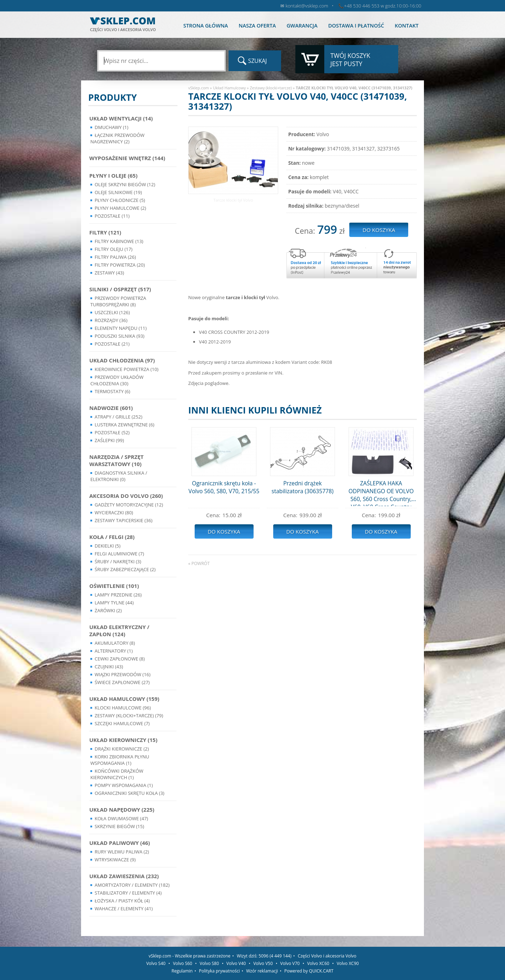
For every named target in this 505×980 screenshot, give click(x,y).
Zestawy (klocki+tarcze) (271, 88)
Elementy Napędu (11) (121, 328)
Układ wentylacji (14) (121, 118)
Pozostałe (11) (112, 216)
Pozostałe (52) (112, 432)
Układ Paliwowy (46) (120, 843)
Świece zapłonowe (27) (122, 682)
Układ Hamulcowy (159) (124, 699)
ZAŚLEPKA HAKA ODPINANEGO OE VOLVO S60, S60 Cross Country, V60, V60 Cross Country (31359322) (381, 493)
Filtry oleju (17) (114, 249)
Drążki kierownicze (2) (122, 749)
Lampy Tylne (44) (114, 603)
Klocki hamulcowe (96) (123, 708)
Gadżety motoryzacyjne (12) (129, 505)
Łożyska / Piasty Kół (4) (122, 901)
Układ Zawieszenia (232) (124, 876)
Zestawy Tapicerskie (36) (124, 520)
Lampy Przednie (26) (118, 595)
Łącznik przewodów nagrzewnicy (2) (117, 138)
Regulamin (182, 971)
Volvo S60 (182, 963)
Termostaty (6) (112, 391)
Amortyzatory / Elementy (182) (132, 885)
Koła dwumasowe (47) (121, 818)
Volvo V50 (263, 963)
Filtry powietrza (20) (120, 265)
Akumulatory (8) (115, 643)
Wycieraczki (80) (114, 513)
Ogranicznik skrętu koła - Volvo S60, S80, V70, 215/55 (224, 487)
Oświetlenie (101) (114, 586)
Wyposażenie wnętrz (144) (127, 158)
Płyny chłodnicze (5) (120, 200)
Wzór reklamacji (262, 971)
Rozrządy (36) (111, 320)
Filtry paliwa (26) (115, 257)
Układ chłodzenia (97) (122, 360)
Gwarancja (302, 26)
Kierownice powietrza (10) (127, 369)
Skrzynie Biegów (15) (119, 826)
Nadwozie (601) (111, 408)
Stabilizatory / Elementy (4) (128, 893)
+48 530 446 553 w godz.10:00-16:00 (382, 6)
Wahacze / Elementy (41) (124, 909)
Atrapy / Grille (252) (118, 417)
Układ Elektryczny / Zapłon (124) (119, 630)
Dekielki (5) (107, 546)
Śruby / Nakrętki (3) (118, 561)
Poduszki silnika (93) (119, 336)
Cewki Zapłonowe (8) (120, 659)
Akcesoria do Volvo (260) (126, 496)
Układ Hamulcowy (229, 88)
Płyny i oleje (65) (113, 175)
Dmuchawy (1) (111, 127)
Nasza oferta (257, 26)
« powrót (199, 563)
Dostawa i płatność (356, 26)
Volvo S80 (209, 963)
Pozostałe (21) (112, 344)
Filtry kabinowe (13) (119, 241)
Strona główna (206, 26)
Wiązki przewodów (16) (122, 674)
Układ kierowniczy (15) (123, 740)
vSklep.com (199, 88)
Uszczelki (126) (112, 312)
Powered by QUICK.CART (309, 971)
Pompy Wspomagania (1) (124, 785)
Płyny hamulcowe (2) (120, 208)
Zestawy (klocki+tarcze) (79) (129, 716)
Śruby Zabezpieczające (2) (125, 569)
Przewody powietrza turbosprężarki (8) (118, 301)
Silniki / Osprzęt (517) (120, 289)
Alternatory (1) (114, 651)
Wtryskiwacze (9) (115, 860)
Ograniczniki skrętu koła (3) (129, 793)
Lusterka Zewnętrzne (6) (124, 425)
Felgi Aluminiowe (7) (119, 554)
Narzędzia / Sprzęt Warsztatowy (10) (116, 460)
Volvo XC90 (348, 963)
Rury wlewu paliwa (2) (122, 852)
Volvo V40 (236, 963)
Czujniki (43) (109, 667)
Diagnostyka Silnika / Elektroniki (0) (119, 476)
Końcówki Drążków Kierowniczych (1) (117, 774)
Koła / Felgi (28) (112, 537)
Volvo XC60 (318, 963)
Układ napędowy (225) (122, 810)
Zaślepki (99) (109, 440)
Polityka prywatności (219, 971)
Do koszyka (224, 531)
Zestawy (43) (109, 273)
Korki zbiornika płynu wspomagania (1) (120, 760)
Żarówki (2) (108, 610)
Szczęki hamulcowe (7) (122, 723)
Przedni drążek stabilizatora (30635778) (302, 487)
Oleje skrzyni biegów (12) (125, 184)
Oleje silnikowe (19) (118, 192)
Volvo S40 (156, 963)
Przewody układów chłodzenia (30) (117, 380)
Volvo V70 (290, 963)
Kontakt (407, 26)
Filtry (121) (105, 232)
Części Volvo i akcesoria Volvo (327, 956)
